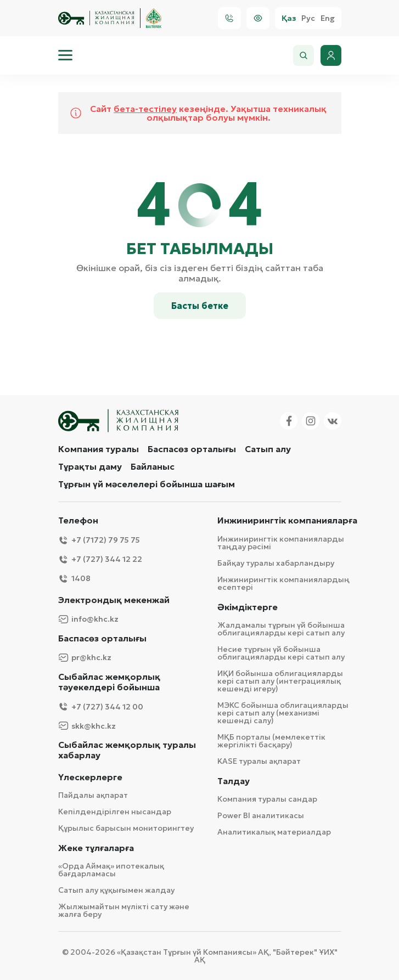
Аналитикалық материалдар (274, 832)
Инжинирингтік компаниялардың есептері (283, 583)
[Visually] (258, 18)
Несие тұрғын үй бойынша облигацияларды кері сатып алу (281, 653)
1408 (74, 579)
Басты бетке (200, 306)
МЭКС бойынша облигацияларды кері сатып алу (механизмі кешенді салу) (283, 713)
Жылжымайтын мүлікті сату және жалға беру (124, 910)
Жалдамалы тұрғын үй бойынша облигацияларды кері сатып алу (281, 629)
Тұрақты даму (90, 466)
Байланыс (153, 466)
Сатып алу (268, 449)
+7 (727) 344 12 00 (101, 706)
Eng (328, 18)
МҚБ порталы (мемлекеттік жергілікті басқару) (271, 741)
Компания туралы (99, 449)
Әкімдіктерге (248, 607)
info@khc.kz (88, 619)
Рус (308, 18)
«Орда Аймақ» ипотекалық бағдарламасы (111, 870)
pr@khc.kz (85, 658)
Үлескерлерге (90, 777)
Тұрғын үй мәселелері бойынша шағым (147, 484)
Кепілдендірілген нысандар (115, 812)
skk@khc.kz (87, 726)
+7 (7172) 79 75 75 (99, 540)
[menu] (65, 55)
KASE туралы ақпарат (259, 761)
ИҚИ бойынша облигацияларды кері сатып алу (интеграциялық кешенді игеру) (280, 681)
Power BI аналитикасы (261, 815)
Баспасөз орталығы (192, 449)
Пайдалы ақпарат (93, 795)
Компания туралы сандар (267, 799)
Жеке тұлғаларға (96, 848)
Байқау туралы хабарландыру (276, 563)
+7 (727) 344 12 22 (100, 559)
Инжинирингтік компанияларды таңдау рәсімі (281, 543)
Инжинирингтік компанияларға (287, 520)
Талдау (234, 781)
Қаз (289, 18)
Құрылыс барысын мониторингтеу (126, 828)
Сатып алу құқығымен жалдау (116, 890)
